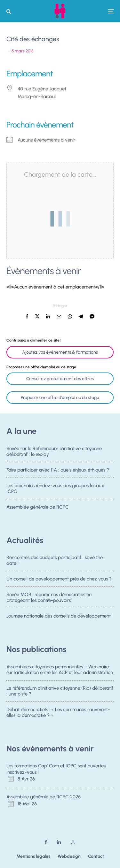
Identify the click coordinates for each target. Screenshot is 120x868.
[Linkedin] (59, 842)
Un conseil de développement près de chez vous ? (59, 579)
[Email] (59, 316)
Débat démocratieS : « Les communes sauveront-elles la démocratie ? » (58, 713)
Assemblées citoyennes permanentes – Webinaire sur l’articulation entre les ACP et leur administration (60, 670)
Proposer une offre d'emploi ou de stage (60, 398)
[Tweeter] (37, 316)
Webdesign (69, 856)
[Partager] (27, 316)
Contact (96, 856)
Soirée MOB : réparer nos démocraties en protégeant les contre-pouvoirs (49, 598)
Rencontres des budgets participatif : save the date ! (55, 560)
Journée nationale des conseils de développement (59, 618)
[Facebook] (46, 842)
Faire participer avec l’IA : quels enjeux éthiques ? (58, 470)
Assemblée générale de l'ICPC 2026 (44, 797)
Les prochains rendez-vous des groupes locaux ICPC (55, 489)
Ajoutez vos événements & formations (60, 352)
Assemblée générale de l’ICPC (38, 509)
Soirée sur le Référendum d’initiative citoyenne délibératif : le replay (54, 451)
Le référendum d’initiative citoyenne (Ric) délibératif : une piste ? (60, 691)
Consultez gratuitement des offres (60, 379)
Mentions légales (33, 856)
